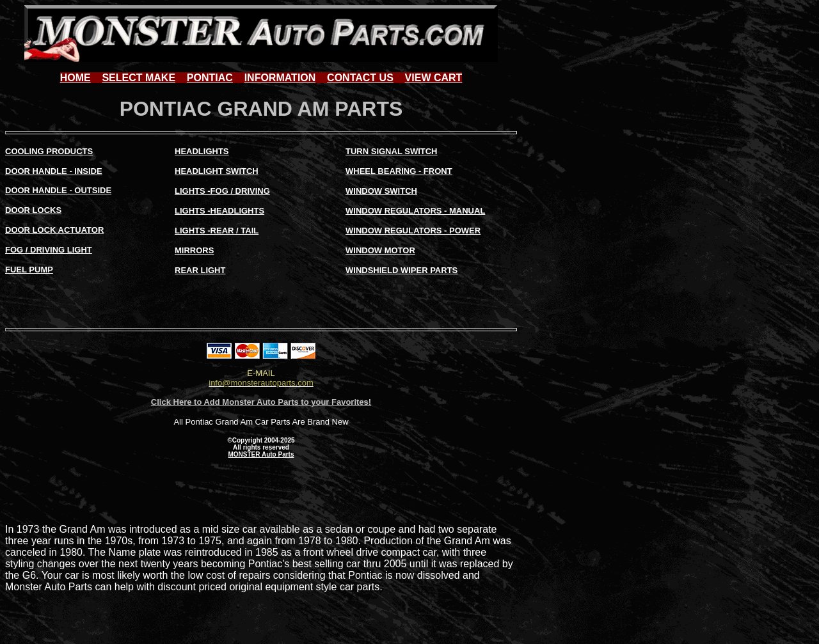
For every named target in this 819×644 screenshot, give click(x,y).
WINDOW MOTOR (380, 250)
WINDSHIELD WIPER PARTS (402, 270)
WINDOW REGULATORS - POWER (413, 231)
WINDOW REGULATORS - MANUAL (415, 211)
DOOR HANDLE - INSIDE (54, 171)
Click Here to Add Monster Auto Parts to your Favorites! (261, 402)
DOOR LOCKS (33, 210)
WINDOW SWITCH (381, 191)
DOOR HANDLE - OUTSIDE (58, 190)
